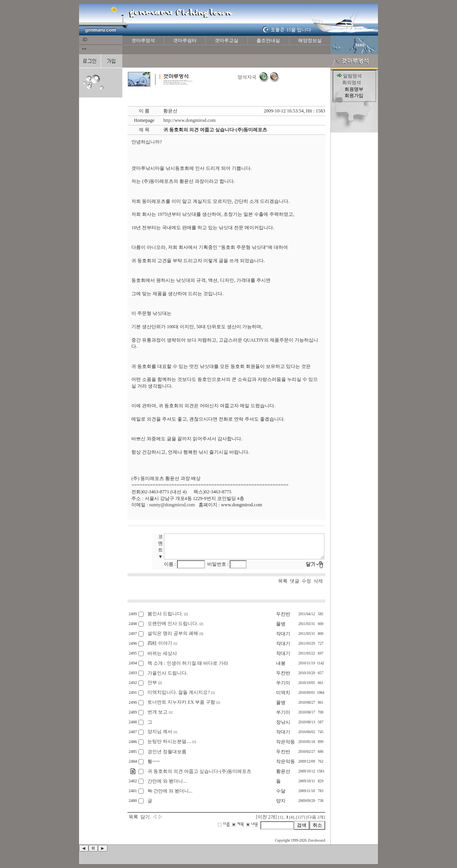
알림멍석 (352, 76)
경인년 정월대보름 (167, 752)
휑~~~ (154, 761)
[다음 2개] (316, 817)
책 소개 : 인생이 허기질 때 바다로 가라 (188, 663)
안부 (152, 682)
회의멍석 (352, 83)
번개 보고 (158, 712)
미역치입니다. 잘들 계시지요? (179, 692)
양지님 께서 (160, 732)
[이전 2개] (266, 817)
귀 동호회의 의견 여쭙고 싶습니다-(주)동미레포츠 (199, 771)
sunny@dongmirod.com (172, 505)
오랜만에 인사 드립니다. (173, 623)
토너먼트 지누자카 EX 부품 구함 (181, 702)
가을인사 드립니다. (168, 673)
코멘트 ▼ (161, 546)
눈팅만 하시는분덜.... (169, 741)
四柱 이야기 (160, 643)
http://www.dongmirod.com (189, 120)
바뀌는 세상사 (162, 653)
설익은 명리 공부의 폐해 (173, 633)
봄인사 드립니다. (165, 614)
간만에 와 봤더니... (167, 781)
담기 (145, 817)
